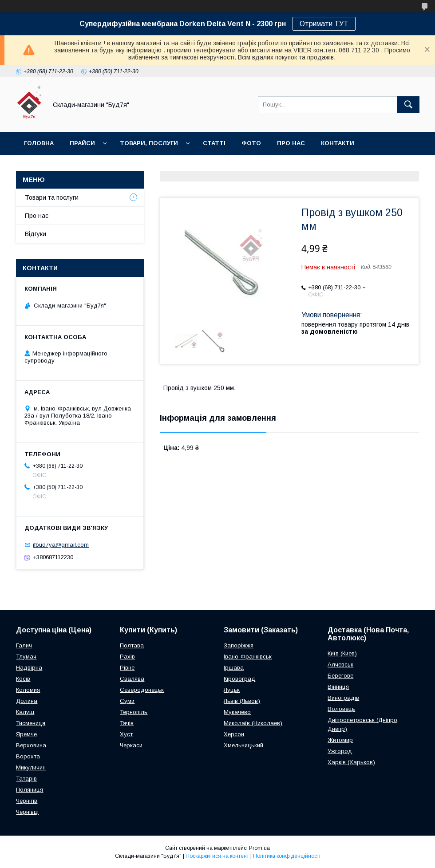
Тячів (127, 723)
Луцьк (232, 690)
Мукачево (237, 712)
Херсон (234, 734)
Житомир (340, 740)
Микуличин (31, 767)
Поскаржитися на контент (217, 856)
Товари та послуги (52, 197)
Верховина (31, 745)
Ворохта (28, 756)
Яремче (26, 734)
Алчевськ (340, 665)
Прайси (82, 143)
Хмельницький (243, 745)
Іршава (234, 668)
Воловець (341, 709)
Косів (23, 679)
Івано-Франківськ (248, 657)
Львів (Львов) (242, 701)
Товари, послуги (149, 143)
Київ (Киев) (342, 653)
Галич (24, 645)
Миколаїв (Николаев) (253, 723)
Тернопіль (134, 712)
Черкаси (131, 745)
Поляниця (30, 790)
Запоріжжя (239, 645)
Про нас (291, 143)
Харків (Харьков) (351, 762)
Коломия (28, 690)
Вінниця (338, 687)
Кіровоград (239, 679)
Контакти (338, 143)
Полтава (132, 645)
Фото (251, 143)
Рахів (127, 657)
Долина (27, 701)
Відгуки (36, 234)
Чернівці (27, 812)
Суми (127, 701)
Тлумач (26, 657)
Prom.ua (259, 848)
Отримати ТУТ (324, 24)
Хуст (126, 734)
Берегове (340, 676)
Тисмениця (31, 723)
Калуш (25, 712)
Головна (39, 143)
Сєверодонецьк (142, 690)
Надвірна (29, 668)
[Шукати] (408, 105)
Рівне (127, 668)
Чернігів (27, 801)
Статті (214, 143)
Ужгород (340, 751)
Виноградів (343, 698)
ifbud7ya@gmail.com (61, 545)
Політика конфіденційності (287, 856)
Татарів (26, 779)
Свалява (132, 679)
